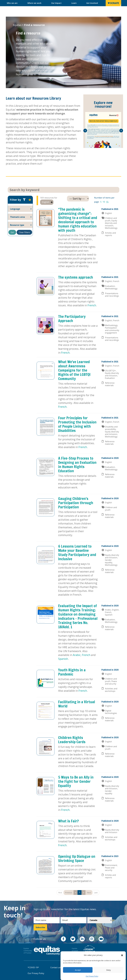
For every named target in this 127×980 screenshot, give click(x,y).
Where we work (34, 3)
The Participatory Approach (72, 319)
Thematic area (17, 217)
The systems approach (76, 277)
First (60, 892)
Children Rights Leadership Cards (72, 740)
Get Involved (92, 3)
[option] (103, 130)
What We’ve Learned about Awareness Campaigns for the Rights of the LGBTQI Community (74, 370)
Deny (109, 970)
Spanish (63, 659)
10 (104, 202)
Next (89, 892)
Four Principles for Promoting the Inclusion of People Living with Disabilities (77, 424)
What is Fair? (68, 821)
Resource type (17, 225)
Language (15, 209)
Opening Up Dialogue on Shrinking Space (77, 858)
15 (107, 202)
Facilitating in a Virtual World (77, 704)
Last (96, 892)
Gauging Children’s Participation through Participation (76, 503)
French (92, 305)
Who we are (12, 3)
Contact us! (56, 967)
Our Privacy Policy (92, 976)
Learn (74, 3)
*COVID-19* (33, 967)
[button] (122, 955)
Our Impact (56, 3)
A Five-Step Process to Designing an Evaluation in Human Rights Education (77, 464)
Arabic (77, 655)
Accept (78, 970)
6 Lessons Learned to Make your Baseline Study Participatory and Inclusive (77, 552)
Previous (69, 892)
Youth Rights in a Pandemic (72, 672)
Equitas (17, 25)
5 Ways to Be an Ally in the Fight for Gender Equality (76, 781)
